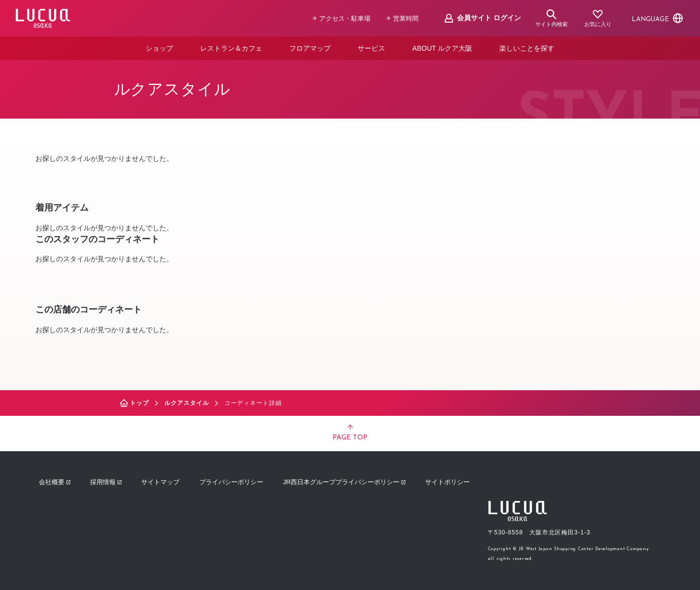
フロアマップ (310, 48)
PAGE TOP (350, 433)
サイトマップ (160, 482)
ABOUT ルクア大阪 (442, 48)
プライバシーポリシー (231, 482)
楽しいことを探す (527, 48)
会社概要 (55, 482)
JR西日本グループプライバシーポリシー (344, 482)
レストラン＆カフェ (231, 48)
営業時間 (402, 18)
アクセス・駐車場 (341, 18)
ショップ (159, 48)
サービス (371, 48)
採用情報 (106, 482)
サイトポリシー (447, 482)
